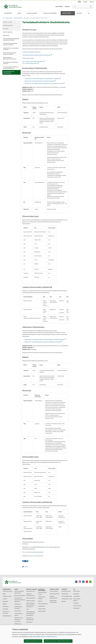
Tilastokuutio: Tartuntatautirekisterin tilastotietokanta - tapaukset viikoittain (45, 339)
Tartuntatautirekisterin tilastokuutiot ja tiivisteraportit (37, 55)
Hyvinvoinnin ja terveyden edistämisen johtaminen (20, 600)
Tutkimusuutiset (42, 609)
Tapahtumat (6, 606)
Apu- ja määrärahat (31, 598)
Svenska (85, 2)
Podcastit (5, 599)
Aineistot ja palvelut (18, 18)
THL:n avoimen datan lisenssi (31, 63)
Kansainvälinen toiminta (77, 600)
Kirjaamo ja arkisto (31, 601)
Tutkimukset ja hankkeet (41, 598)
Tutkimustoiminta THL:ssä (42, 593)
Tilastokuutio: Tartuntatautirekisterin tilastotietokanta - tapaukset (43, 79)
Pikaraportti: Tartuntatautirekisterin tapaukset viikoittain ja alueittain (43, 342)
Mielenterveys (18, 624)
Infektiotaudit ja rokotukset (18, 607)
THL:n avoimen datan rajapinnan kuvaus (34, 61)
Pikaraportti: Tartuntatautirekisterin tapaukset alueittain (40, 81)
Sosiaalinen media (7, 596)
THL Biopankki (41, 606)
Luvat (28, 609)
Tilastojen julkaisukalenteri (54, 597)
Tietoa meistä (76, 591)
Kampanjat (5, 601)
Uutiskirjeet (5, 609)
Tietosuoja (76, 603)
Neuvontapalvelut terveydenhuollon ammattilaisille (31, 613)
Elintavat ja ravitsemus (20, 595)
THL (3, 18)
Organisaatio (76, 594)
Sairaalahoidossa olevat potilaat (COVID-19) (11, 49)
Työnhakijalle (76, 596)
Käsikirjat (64, 601)
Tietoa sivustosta (77, 606)
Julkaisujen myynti (66, 591)
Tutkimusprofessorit (43, 604)
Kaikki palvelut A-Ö (31, 591)
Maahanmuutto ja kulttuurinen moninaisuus (19, 619)
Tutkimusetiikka (42, 611)
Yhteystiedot (59, 7)
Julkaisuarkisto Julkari (67, 599)
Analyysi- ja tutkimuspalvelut (30, 595)
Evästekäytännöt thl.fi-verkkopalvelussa (45, 637)
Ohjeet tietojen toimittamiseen (53, 601)
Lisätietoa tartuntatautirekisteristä (31, 52)
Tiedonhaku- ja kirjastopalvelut (30, 619)
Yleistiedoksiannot (7, 616)
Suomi (79, 2)
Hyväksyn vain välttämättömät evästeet (58, 641)
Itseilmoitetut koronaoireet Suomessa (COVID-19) (10, 53)
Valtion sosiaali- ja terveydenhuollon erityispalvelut (31, 605)
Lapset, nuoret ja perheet (18, 614)
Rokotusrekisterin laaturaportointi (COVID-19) (10, 58)
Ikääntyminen (18, 604)
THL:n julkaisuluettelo (67, 596)
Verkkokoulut (29, 622)
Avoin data (26, 18)
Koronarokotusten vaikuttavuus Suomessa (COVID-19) (11, 68)
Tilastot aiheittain (54, 591)
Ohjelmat (40, 601)
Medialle (67, 7)
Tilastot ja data (9, 18)
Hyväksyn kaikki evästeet (33, 641)
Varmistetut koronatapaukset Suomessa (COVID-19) (10, 44)
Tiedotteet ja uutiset (7, 591)
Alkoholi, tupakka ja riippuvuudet (19, 592)
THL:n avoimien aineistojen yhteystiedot (33, 552)
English (92, 2)
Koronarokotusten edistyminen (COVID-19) (11, 63)
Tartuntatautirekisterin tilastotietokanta (9, 72)
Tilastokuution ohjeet (28, 58)
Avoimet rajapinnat (8, 32)
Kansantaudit (18, 611)
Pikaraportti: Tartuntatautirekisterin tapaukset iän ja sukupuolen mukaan (45, 83)
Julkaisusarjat (65, 594)
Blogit (4, 594)
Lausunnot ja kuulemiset (6, 612)
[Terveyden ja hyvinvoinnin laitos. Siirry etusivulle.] (20, 582)
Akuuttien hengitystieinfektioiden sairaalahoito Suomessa (11, 39)
